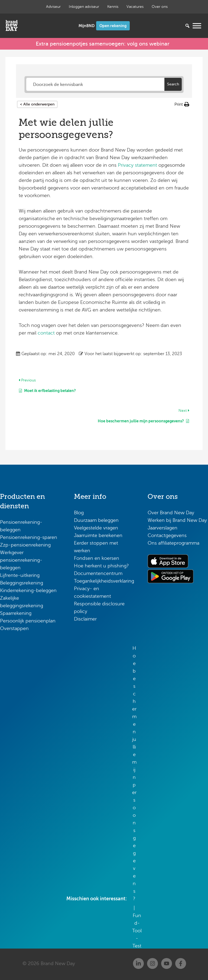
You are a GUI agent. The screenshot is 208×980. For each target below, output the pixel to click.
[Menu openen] (197, 26)
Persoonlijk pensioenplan (28, 620)
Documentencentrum (98, 572)
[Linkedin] (138, 962)
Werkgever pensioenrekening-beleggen (21, 559)
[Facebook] (181, 962)
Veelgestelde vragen (96, 527)
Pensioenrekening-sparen (29, 536)
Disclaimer (85, 618)
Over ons (160, 7)
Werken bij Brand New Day (177, 519)
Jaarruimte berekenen (98, 534)
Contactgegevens (167, 534)
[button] (182, 104)
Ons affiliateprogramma (173, 542)
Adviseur (53, 7)
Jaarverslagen (162, 527)
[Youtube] (167, 962)
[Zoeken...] (179, 26)
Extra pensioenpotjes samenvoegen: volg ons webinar (103, 43)
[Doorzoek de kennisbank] (95, 83)
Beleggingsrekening (22, 582)
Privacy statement (137, 164)
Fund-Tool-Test (137, 930)
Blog (79, 512)
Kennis (113, 7)
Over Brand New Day (171, 512)
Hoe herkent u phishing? (101, 565)
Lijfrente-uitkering (20, 574)
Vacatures (135, 7)
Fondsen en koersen (97, 557)
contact (46, 332)
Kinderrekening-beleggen (28, 589)
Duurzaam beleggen (96, 519)
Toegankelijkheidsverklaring (104, 580)
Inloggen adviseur (84, 7)
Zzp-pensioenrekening (25, 544)
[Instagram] (152, 962)
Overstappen (14, 627)
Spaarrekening (16, 612)
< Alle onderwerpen (37, 103)
